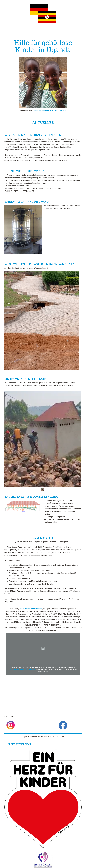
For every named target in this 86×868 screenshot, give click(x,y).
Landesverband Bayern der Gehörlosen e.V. (49, 110)
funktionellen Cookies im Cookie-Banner (22, 669)
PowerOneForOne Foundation (30, 609)
